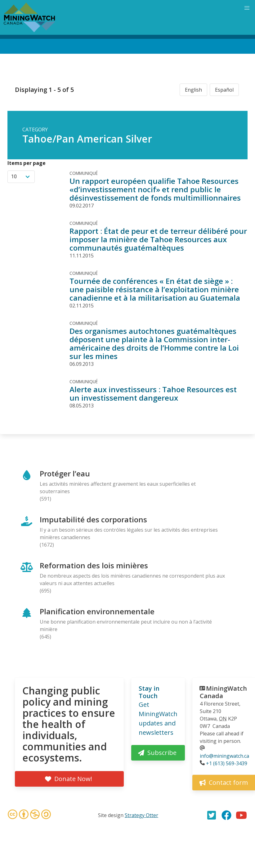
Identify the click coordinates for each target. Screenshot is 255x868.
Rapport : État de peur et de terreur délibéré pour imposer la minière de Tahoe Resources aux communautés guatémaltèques (158, 239)
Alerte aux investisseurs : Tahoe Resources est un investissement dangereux (153, 393)
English (193, 90)
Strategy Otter (141, 815)
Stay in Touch (149, 692)
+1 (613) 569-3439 (227, 763)
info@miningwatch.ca (224, 756)
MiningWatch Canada (223, 692)
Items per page (27, 163)
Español (224, 90)
